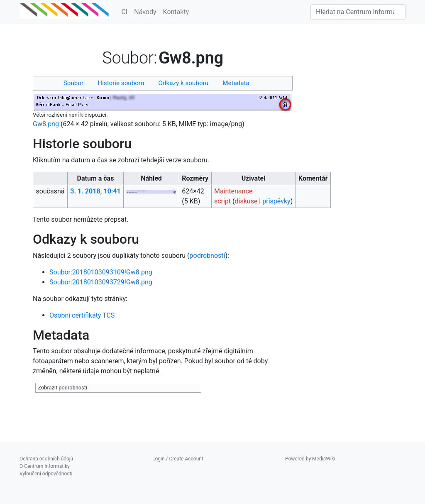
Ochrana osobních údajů (46, 459)
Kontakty (176, 12)
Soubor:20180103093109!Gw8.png (101, 272)
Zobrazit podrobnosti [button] (62, 388)
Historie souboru (121, 83)
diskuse (246, 201)
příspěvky (276, 201)
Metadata (236, 83)
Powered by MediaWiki (310, 459)
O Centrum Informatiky (45, 466)
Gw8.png (46, 124)
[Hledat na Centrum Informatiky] (358, 12)
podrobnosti (208, 256)
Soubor (73, 83)
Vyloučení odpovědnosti (46, 474)
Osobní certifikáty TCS (82, 315)
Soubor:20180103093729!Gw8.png (101, 282)
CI (124, 12)
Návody (145, 12)
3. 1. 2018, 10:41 (95, 191)
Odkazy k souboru (184, 83)
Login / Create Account (178, 459)
